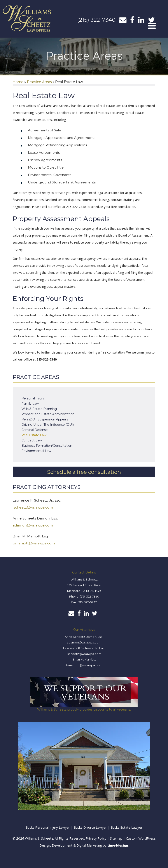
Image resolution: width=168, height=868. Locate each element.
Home (18, 82)
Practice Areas (39, 82)
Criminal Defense (35, 430)
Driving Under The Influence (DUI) (48, 425)
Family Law (30, 404)
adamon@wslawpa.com (33, 525)
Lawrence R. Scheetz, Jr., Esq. (84, 648)
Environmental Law (36, 451)
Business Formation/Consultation (47, 446)
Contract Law (32, 440)
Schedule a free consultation (84, 472)
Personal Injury (33, 398)
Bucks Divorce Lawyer (91, 827)
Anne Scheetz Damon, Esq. (84, 637)
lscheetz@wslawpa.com (33, 507)
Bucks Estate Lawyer (127, 827)
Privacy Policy (96, 838)
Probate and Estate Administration (48, 414)
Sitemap (116, 838)
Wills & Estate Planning (39, 409)
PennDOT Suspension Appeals (45, 419)
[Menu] (152, 26)
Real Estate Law (34, 435)
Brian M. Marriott (84, 659)
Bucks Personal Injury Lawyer (48, 827)
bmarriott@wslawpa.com (34, 543)
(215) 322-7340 (96, 20)
